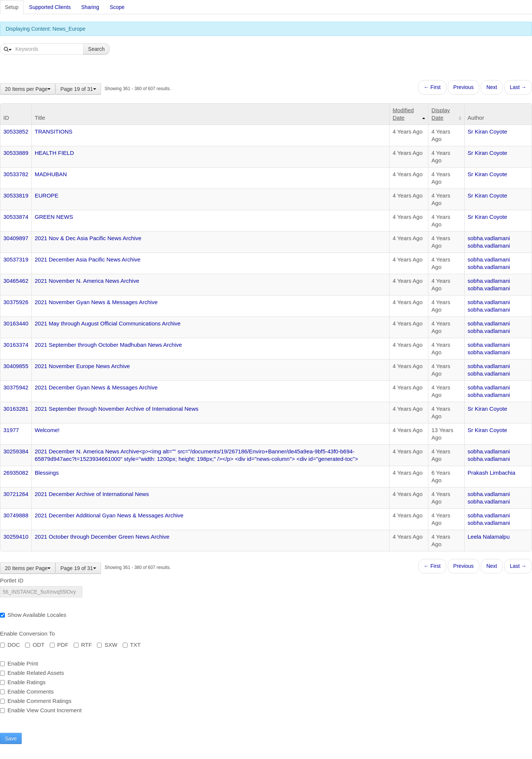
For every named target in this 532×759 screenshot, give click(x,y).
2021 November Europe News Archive (82, 366)
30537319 (16, 259)
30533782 (16, 174)
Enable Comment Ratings (36, 701)
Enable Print (19, 663)
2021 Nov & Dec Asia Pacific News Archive (88, 238)
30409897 (16, 238)
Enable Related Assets (32, 673)
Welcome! (47, 430)
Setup (12, 7)
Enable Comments (27, 691)
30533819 (16, 195)
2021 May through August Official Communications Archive (108, 323)
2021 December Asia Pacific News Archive (88, 259)
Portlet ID (12, 580)
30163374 (16, 345)
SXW (107, 645)
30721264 (16, 494)
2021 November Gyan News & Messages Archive (96, 302)
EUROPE (47, 195)
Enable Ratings (23, 682)
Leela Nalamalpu (489, 537)
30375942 (16, 387)
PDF (59, 645)
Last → (518, 87)
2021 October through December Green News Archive (102, 537)
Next (492, 87)
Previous (464, 87)
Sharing (90, 7)
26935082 (16, 473)
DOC (10, 645)
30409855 (16, 366)
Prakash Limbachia (492, 473)
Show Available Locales (33, 615)
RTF (83, 645)
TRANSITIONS (54, 131)
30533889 (16, 153)
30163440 (16, 323)
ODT (35, 645)
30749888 (16, 515)
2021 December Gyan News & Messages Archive (96, 387)
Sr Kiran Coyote (487, 131)
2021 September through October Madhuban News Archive (108, 345)
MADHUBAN (51, 174)
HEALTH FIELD (54, 153)
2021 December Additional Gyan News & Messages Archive (109, 515)
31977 (11, 430)
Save (11, 738)
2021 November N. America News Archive (87, 281)
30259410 (16, 537)
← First (432, 87)
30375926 (16, 302)
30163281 (16, 409)
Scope (117, 7)
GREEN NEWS (54, 217)
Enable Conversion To (27, 633)
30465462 (16, 281)
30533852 (16, 131)
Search (96, 49)
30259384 (16, 451)
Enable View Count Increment (41, 710)
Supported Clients (50, 7)
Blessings (47, 473)
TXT (132, 645)
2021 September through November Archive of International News (117, 409)
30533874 (16, 217)
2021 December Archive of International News (92, 494)
